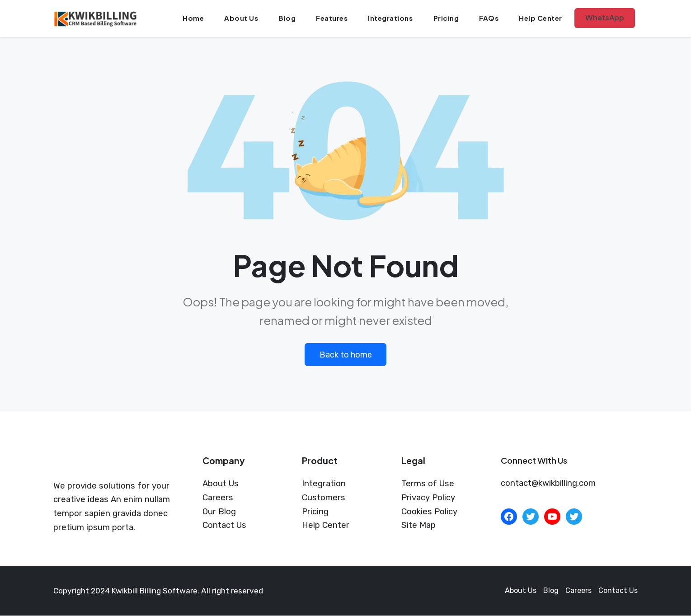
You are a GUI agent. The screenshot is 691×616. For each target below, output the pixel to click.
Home (196, 18)
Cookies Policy (429, 512)
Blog (289, 18)
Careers (218, 498)
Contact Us (224, 526)
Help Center (540, 18)
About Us (243, 18)
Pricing (446, 18)
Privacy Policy (428, 498)
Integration (324, 484)
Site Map (418, 526)
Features (333, 18)
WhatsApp (604, 18)
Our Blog (219, 512)
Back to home (346, 355)
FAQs (488, 18)
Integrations (391, 18)
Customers (324, 498)
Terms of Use (428, 484)
